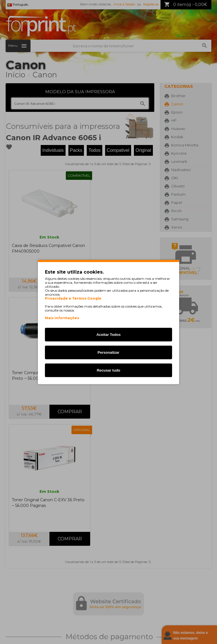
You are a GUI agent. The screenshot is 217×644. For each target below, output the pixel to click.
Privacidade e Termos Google (73, 298)
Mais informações (62, 318)
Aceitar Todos (108, 335)
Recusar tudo (108, 370)
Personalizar (108, 352)
